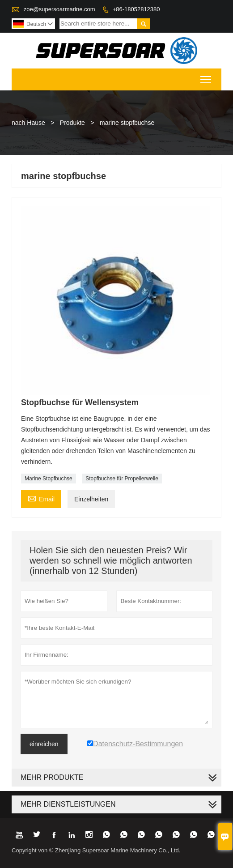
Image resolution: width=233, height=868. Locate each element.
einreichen (44, 744)
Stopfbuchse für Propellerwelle (122, 479)
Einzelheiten (91, 499)
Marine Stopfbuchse (49, 479)
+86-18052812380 (136, 9)
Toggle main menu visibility (206, 77)
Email (41, 498)
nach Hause (28, 123)
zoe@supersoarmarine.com (59, 9)
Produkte (72, 123)
